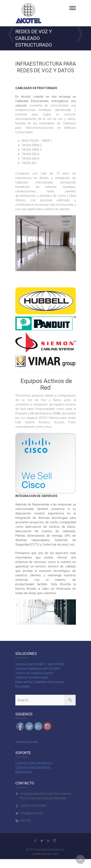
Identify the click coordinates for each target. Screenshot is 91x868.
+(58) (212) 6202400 (33, 806)
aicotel (41, 850)
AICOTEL (26, 821)
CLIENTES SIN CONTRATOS (33, 768)
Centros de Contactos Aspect (34, 673)
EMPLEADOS (24, 772)
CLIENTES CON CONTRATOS (34, 763)
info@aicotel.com (32, 813)
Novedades (23, 686)
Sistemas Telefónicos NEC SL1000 (37, 669)
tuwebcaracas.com (45, 854)
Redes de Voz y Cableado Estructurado (40, 682)
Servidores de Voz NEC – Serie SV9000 (40, 664)
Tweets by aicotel (26, 742)
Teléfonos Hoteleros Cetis (32, 678)
